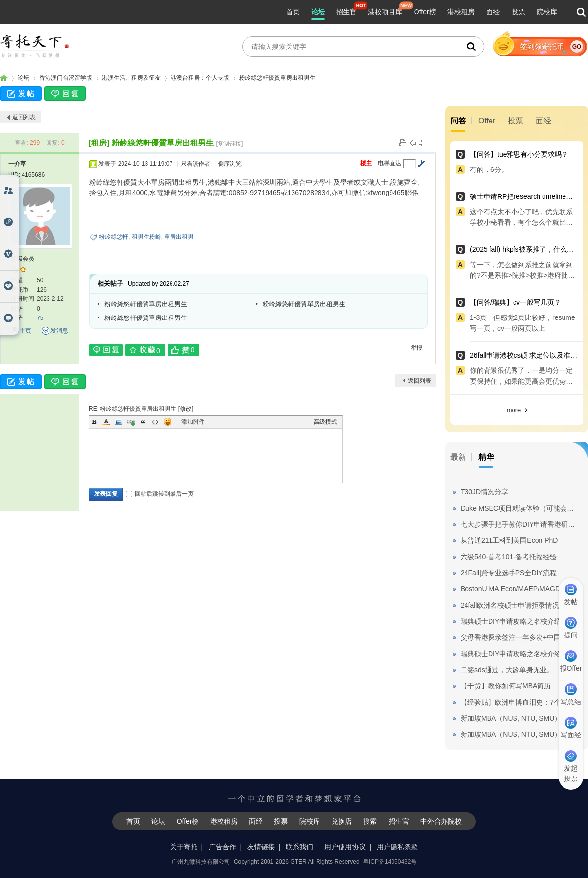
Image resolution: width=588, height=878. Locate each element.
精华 (486, 457)
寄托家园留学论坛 (4, 78)
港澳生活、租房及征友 (131, 78)
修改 (186, 409)
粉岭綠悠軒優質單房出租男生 (277, 78)
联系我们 (299, 847)
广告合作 (222, 847)
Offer (487, 121)
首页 (293, 12)
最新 (458, 457)
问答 (458, 121)
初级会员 (23, 259)
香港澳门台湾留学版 (66, 78)
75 (40, 318)
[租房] (99, 143)
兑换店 (342, 821)
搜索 (370, 821)
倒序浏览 (230, 164)
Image (119, 422)
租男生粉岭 (147, 237)
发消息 (59, 331)
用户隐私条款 (397, 847)
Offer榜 (425, 12)
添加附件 (193, 422)
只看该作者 (196, 164)
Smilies (168, 422)
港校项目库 (385, 12)
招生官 (346, 12)
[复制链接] (230, 144)
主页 (25, 331)
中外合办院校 (441, 821)
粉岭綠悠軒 (114, 237)
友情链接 (261, 847)
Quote (143, 422)
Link (131, 422)
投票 (518, 12)
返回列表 (24, 117)
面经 (493, 12)
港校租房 (461, 12)
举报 (416, 348)
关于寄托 (184, 847)
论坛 (318, 12)
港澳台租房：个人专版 (200, 78)
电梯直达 (390, 163)
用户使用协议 (345, 847)
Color (106, 422)
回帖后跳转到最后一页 (160, 494)
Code (155, 422)
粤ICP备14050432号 (390, 862)
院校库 (547, 12)
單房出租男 (179, 237)
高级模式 (325, 422)
